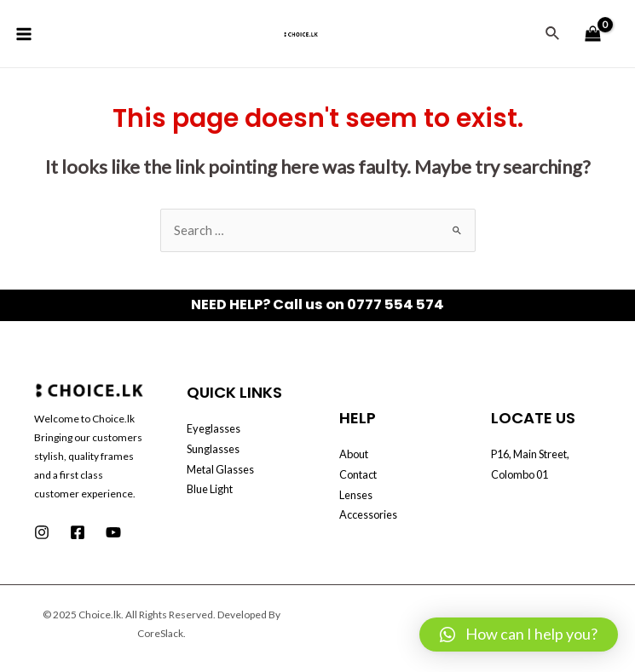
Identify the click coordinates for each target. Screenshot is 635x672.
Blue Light (210, 489)
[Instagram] (42, 532)
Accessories (368, 514)
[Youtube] (113, 532)
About (354, 454)
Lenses (356, 495)
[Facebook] (78, 532)
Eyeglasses (214, 428)
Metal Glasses (220, 469)
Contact (358, 474)
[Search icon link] (553, 34)
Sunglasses (213, 449)
